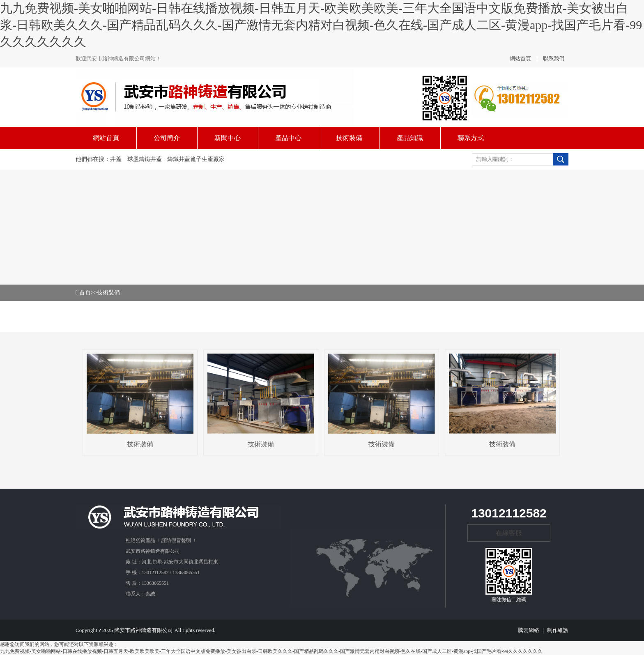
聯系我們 (554, 59)
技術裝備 (108, 293)
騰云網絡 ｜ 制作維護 (543, 630)
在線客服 (509, 533)
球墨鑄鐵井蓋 (145, 159)
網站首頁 (520, 59)
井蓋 (116, 159)
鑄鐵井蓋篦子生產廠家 (196, 159)
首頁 (85, 293)
